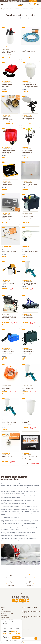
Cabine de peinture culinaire (31, 184)
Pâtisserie (17, 8)
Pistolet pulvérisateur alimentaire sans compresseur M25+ (10, 284)
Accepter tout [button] (16, 638)
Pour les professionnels (7, 611)
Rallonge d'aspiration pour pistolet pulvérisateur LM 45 (31, 251)
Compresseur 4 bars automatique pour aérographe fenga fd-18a (31, 216)
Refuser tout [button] (7, 638)
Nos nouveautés (5, 617)
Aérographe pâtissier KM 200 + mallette (31, 352)
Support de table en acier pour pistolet (31, 388)
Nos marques (4, 615)
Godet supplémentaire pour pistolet (31, 422)
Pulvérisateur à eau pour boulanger (10, 388)
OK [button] (36, 638)
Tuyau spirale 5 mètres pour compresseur (10, 151)
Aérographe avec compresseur (10, 85)
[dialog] (12, 631)
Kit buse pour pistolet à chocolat (10, 119)
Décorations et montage (28, 8)
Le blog (3, 609)
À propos (3, 608)
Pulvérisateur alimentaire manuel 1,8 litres (10, 52)
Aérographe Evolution (10, 184)
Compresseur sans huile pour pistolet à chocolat (10, 317)
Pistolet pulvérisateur (31, 118)
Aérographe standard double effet (10, 217)
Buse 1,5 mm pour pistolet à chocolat (10, 457)
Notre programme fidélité (7, 619)
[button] (15, 18)
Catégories (8, 8)
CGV (22, 642)
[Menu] (2, 4)
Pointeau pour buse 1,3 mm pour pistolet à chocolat (10, 422)
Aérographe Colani (31, 317)
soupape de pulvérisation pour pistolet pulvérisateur (31, 457)
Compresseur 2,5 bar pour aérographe (10, 352)
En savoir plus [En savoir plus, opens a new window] (14, 631)
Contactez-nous (33, 1)
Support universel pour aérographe (31, 151)
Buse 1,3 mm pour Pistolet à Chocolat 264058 (31, 284)
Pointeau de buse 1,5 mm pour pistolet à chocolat (10, 251)
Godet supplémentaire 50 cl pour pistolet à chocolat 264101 (31, 85)
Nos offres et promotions (7, 613)
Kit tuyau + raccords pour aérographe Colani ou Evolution (31, 51)
